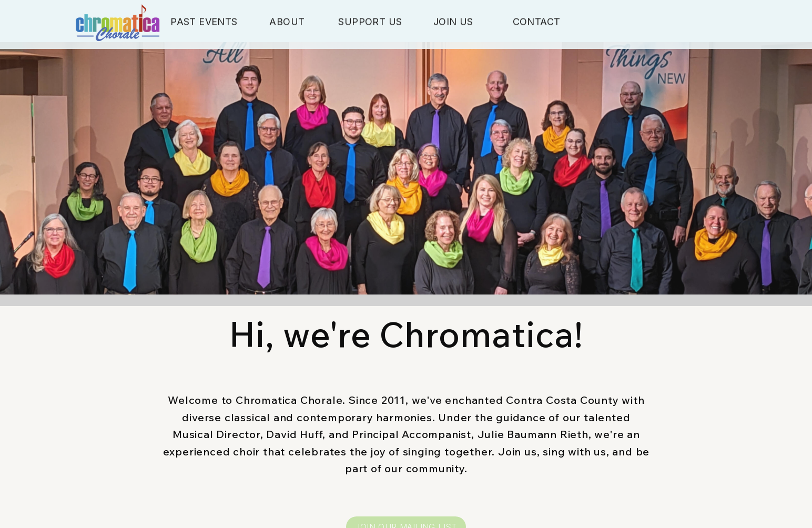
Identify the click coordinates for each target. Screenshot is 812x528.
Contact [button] (537, 23)
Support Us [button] (370, 23)
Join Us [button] (453, 23)
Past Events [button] (204, 23)
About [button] (287, 23)
